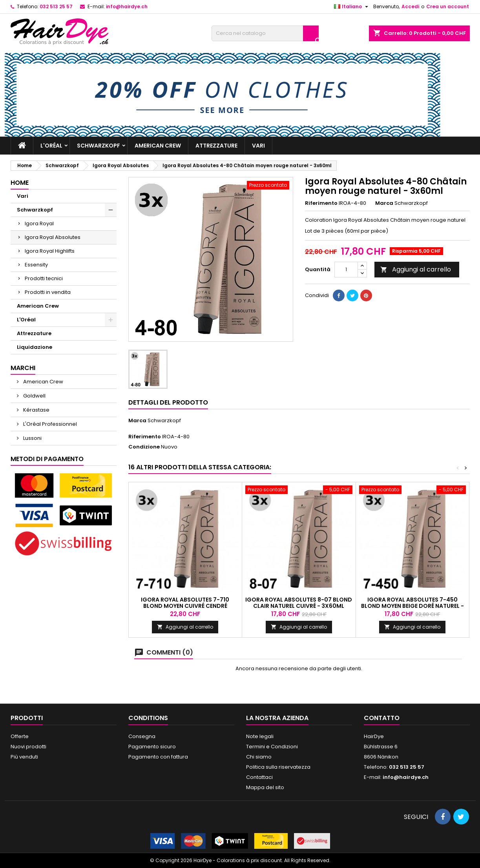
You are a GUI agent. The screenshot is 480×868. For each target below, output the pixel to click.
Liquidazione (35, 347)
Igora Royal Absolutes (53, 237)
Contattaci (259, 777)
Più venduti (24, 757)
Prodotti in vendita (48, 292)
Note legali (260, 736)
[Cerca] (265, 33)
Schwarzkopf (99, 146)
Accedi (410, 6)
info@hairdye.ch (127, 6)
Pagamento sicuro (152, 747)
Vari (258, 146)
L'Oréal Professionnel (49, 424)
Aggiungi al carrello (416, 269)
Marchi (23, 368)
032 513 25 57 (56, 6)
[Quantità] (346, 270)
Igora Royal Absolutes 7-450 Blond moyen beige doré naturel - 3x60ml (412, 606)
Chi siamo (259, 757)
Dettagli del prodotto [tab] (168, 402)
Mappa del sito (265, 787)
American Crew (158, 146)
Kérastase (36, 410)
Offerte (20, 736)
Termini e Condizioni (272, 747)
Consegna (142, 736)
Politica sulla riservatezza (278, 767)
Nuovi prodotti (28, 747)
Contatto (382, 718)
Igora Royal (39, 223)
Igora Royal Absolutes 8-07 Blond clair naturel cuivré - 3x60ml (299, 603)
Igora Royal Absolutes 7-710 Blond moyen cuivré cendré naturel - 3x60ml (185, 606)
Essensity (36, 265)
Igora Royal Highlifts (50, 251)
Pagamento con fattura (158, 757)
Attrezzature (216, 146)
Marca (384, 203)
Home (20, 183)
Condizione (144, 447)
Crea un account (448, 6)
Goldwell (34, 396)
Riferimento (321, 203)
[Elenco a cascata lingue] (352, 7)
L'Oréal (51, 146)
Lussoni (32, 438)
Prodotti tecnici (44, 278)
